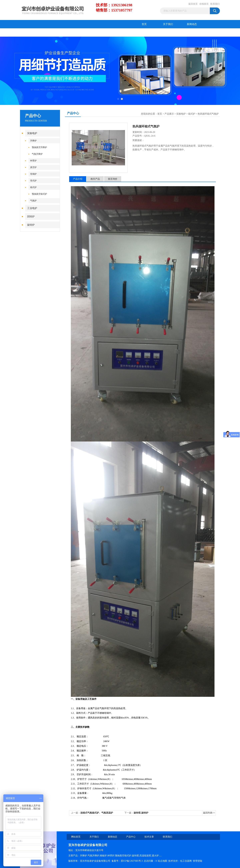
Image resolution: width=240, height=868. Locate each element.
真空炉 (33, 167)
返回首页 (193, 4)
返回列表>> (209, 813)
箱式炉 (33, 187)
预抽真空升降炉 (39, 147)
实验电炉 (32, 133)
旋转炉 (31, 225)
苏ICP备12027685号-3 (132, 861)
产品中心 (32, 32)
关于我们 (168, 24)
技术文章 (56, 32)
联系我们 (215, 4)
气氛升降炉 (37, 154)
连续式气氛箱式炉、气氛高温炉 (97, 813)
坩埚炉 (33, 174)
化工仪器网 (186, 861)
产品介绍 (78, 179)
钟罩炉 (33, 161)
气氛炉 (33, 201)
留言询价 (113, 179)
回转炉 (31, 217)
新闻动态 (192, 24)
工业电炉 (32, 208)
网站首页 (76, 837)
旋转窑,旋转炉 (141, 813)
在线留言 (204, 4)
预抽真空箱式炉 (39, 194)
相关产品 (95, 179)
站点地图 (162, 861)
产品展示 (169, 114)
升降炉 (33, 141)
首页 (144, 24)
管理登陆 (197, 861)
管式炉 (33, 181)
